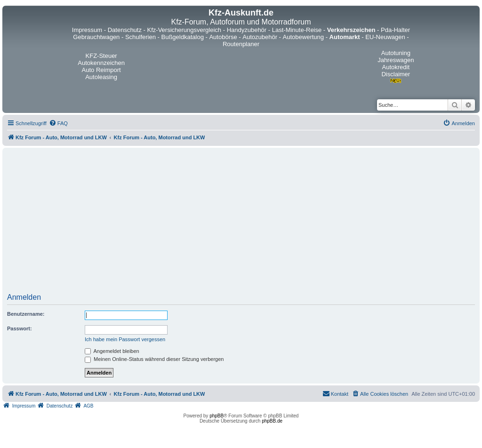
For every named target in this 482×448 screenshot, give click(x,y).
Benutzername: (26, 314)
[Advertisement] (241, 224)
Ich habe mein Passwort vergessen (125, 339)
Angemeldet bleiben (112, 351)
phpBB (217, 416)
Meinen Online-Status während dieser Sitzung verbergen (154, 359)
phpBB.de (272, 421)
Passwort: (20, 328)
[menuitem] (58, 123)
